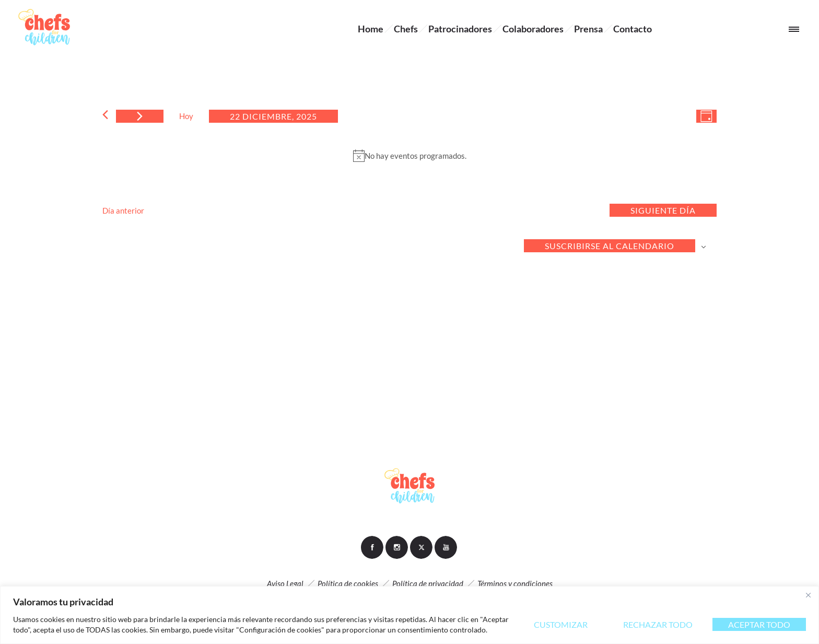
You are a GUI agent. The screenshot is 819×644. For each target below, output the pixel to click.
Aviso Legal (285, 583)
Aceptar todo (759, 624)
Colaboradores (533, 29)
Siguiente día (663, 210)
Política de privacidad (428, 583)
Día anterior (123, 210)
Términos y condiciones (515, 583)
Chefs (406, 29)
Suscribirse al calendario (610, 246)
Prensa (588, 29)
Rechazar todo (658, 624)
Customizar (561, 624)
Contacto (633, 29)
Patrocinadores (460, 29)
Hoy (186, 116)
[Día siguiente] (140, 116)
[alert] (409, 156)
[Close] (808, 595)
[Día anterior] (105, 115)
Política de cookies (348, 583)
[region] (409, 615)
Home (371, 29)
